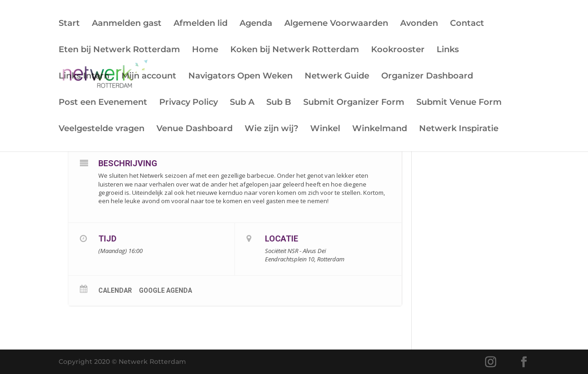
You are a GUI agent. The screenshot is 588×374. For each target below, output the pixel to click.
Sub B (279, 103)
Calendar (115, 290)
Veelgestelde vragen (102, 129)
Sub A (242, 103)
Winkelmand (380, 129)
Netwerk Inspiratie (459, 129)
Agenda (256, 24)
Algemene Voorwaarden (336, 24)
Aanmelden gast (127, 24)
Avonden (419, 24)
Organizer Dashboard (427, 77)
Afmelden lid (201, 24)
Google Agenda (165, 290)
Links (448, 50)
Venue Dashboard (195, 129)
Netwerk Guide (337, 77)
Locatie (282, 238)
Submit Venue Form (459, 103)
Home (205, 50)
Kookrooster (398, 50)
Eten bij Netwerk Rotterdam (119, 50)
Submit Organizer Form (354, 103)
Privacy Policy (189, 103)
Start (69, 24)
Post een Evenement (103, 103)
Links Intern (84, 77)
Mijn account (149, 77)
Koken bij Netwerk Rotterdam (295, 50)
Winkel (325, 129)
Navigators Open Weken (240, 77)
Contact (467, 24)
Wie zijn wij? (271, 129)
